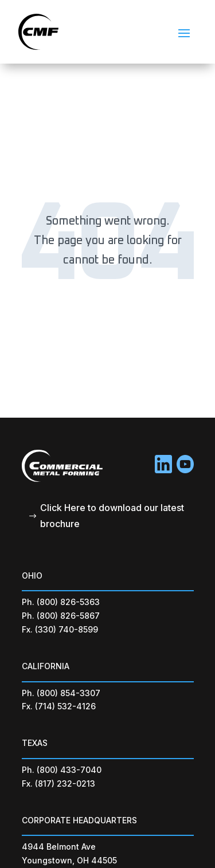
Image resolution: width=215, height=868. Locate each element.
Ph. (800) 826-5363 (61, 602)
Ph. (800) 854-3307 (61, 693)
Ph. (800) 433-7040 (62, 770)
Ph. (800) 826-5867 (61, 616)
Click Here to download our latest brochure (112, 515)
